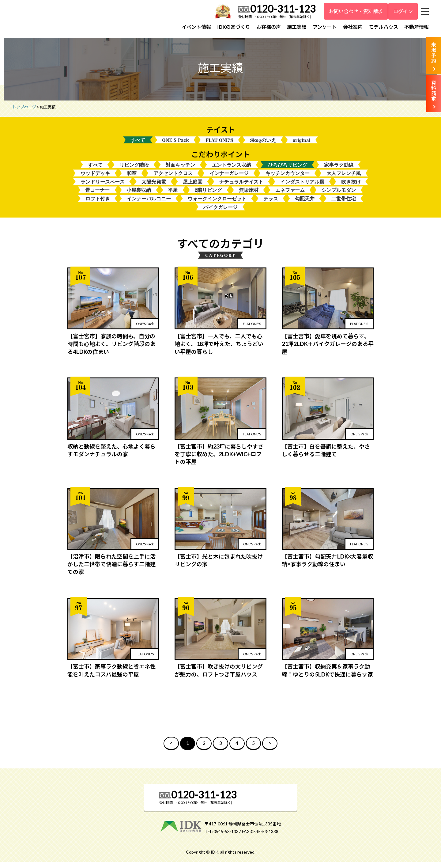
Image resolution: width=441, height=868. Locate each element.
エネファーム (290, 195)
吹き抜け (351, 186)
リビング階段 (134, 169)
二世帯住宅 (344, 204)
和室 (132, 178)
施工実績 (297, 27)
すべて (138, 144)
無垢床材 (249, 195)
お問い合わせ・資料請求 (356, 11)
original (302, 144)
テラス (271, 204)
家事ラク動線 (339, 169)
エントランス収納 (232, 169)
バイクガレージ (221, 213)
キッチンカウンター (288, 178)
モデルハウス (383, 27)
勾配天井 (305, 204)
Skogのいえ (263, 144)
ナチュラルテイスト (241, 186)
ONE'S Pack (175, 144)
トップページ (24, 110)
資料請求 (434, 91)
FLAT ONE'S (219, 144)
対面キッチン (180, 169)
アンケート (325, 27)
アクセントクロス (173, 178)
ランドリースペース (103, 186)
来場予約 (434, 53)
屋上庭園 (193, 186)
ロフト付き (98, 204)
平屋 (173, 195)
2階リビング (208, 195)
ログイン (403, 11)
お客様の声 (269, 27)
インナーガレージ (229, 178)
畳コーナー (97, 195)
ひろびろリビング (288, 169)
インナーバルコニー (149, 204)
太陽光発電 (154, 186)
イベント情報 (196, 27)
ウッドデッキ (95, 178)
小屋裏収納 (139, 195)
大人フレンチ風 (344, 178)
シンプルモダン (339, 195)
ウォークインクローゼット (217, 204)
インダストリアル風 (302, 186)
